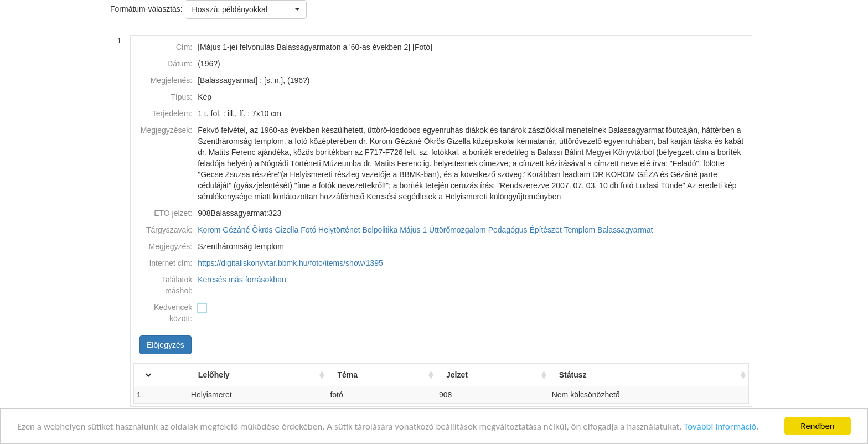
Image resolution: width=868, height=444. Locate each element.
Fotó (308, 230)
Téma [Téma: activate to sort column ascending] (347, 375)
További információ (720, 427)
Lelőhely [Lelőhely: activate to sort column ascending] (214, 375)
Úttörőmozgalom (458, 230)
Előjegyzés (166, 345)
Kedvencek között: (173, 313)
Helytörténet (339, 230)
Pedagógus (508, 230)
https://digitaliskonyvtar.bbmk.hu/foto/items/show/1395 (290, 263)
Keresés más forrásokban (242, 280)
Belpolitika (380, 230)
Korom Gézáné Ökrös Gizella (248, 230)
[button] (246, 9)
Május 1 (413, 230)
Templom (579, 230)
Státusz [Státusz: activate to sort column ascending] (573, 375)
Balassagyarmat (625, 230)
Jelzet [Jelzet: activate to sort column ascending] (457, 375)
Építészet (545, 230)
